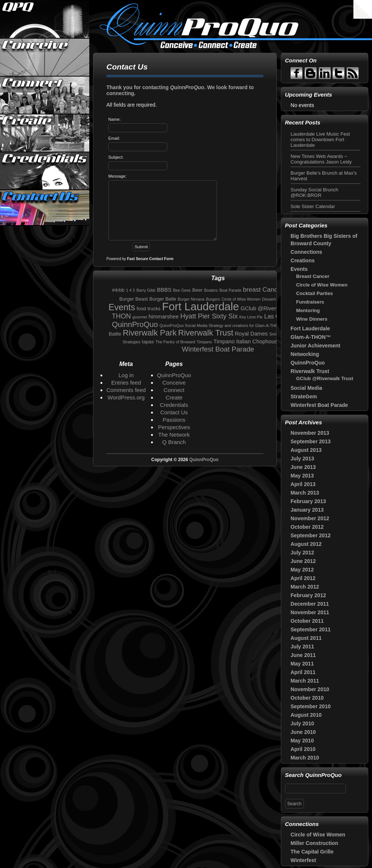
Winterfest (303, 860)
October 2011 (307, 621)
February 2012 (308, 595)
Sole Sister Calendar (313, 206)
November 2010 (310, 689)
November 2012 (310, 518)
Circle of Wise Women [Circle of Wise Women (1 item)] (241, 299)
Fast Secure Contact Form (150, 259)
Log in (126, 375)
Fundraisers (310, 302)
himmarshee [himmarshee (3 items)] (163, 317)
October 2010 (307, 698)
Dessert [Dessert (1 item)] (269, 299)
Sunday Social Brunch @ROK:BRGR (314, 192)
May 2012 (302, 570)
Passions (174, 420)
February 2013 (308, 501)
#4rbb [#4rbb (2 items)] (118, 290)
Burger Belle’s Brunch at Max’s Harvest (324, 176)
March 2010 (305, 758)
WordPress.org (126, 397)
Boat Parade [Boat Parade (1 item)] (230, 290)
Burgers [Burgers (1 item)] (213, 299)
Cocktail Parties (315, 293)
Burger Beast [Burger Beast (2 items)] (134, 299)
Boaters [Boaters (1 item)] (211, 290)
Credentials (45, 171)
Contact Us (45, 209)
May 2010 (302, 741)
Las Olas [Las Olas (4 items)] (276, 316)
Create (45, 133)
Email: (114, 138)
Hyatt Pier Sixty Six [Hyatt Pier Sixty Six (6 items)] (209, 316)
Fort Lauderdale (310, 328)
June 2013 (303, 467)
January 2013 (307, 510)
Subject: (116, 157)
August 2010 (306, 715)
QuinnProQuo (45, 19)
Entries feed (126, 383)
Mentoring (308, 310)
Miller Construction (314, 843)
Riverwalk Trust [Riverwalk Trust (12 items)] (206, 333)
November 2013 (310, 433)
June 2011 (303, 655)
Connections (306, 252)
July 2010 (302, 723)
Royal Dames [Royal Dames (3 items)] (251, 334)
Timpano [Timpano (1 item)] (204, 342)
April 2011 (303, 672)
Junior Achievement (315, 346)
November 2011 (310, 612)
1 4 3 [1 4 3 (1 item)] (131, 290)
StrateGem (304, 396)
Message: (117, 176)
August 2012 (306, 544)
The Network (174, 435)
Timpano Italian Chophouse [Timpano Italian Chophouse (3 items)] (247, 341)
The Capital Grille (312, 852)
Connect (45, 95)
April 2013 (303, 484)
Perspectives (174, 427)
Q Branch (174, 442)
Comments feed (126, 390)
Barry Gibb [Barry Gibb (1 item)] (146, 290)
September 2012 (311, 535)
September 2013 (311, 441)
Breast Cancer (313, 276)
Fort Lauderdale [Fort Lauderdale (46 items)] (201, 306)
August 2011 (306, 638)
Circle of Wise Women (322, 285)
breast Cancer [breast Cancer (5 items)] (263, 289)
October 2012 (307, 527)
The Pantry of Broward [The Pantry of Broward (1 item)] (175, 342)
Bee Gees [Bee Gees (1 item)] (182, 290)
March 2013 (305, 493)
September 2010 (311, 706)
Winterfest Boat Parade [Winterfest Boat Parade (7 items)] (218, 349)
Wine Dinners (312, 319)
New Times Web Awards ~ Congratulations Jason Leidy (321, 159)
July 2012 (302, 553)
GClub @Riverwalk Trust (325, 378)
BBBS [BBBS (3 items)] (164, 290)
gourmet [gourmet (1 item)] (140, 317)
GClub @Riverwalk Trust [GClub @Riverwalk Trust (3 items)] (271, 308)
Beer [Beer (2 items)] (198, 290)
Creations (303, 260)
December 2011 (310, 604)
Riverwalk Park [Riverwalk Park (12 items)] (150, 333)
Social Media (306, 388)
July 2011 (302, 647)
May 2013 (302, 476)
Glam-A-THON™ (311, 337)
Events (299, 269)
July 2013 (302, 459)
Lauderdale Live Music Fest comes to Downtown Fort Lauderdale (320, 140)
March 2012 (305, 587)
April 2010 (303, 749)
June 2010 (303, 732)
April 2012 (303, 578)
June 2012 (303, 561)
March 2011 (305, 681)
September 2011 (311, 629)
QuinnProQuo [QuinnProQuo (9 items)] (135, 324)
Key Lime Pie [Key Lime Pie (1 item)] (251, 317)
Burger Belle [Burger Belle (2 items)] (163, 299)
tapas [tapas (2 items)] (148, 342)
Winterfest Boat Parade (319, 405)
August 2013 (306, 450)
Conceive (45, 57)
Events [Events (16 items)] (122, 307)
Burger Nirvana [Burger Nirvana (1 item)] (191, 299)
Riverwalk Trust (310, 371)
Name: (114, 119)
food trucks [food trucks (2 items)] (148, 309)
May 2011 (302, 664)
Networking (305, 354)
